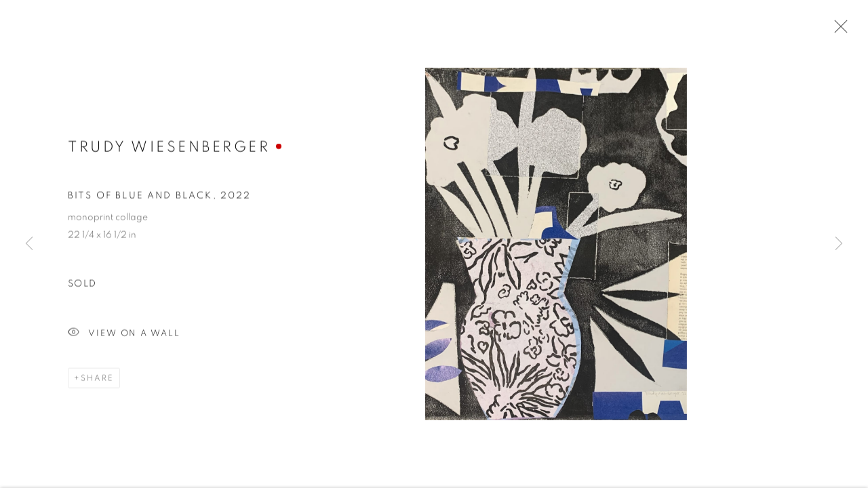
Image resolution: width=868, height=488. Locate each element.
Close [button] (837, 30)
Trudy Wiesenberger (169, 147)
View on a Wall (124, 334)
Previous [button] (29, 244)
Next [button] (839, 244)
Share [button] (97, 379)
